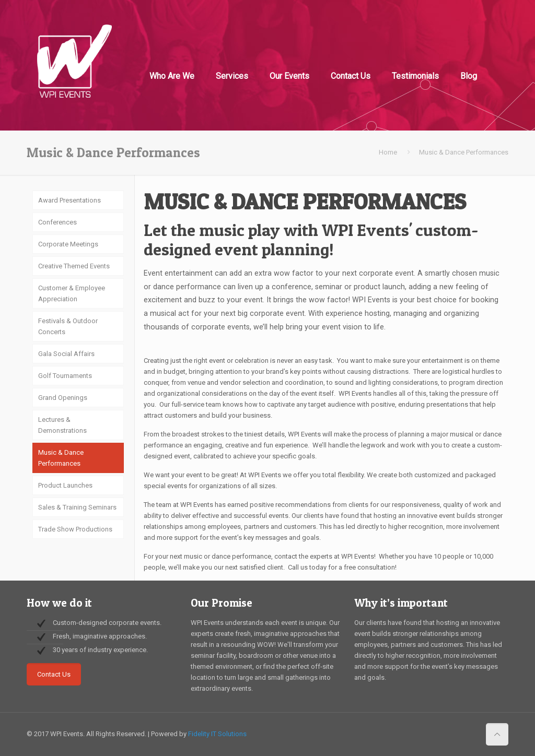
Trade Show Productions (75, 529)
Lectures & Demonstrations (62, 425)
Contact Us (54, 674)
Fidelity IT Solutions (217, 734)
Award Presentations (69, 200)
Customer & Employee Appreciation (72, 293)
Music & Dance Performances (61, 458)
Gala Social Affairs (66, 354)
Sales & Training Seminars (77, 507)
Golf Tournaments (65, 376)
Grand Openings (63, 398)
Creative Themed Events (74, 266)
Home (388, 152)
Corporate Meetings (68, 244)
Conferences (57, 222)
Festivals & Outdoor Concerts (68, 326)
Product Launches (65, 485)
